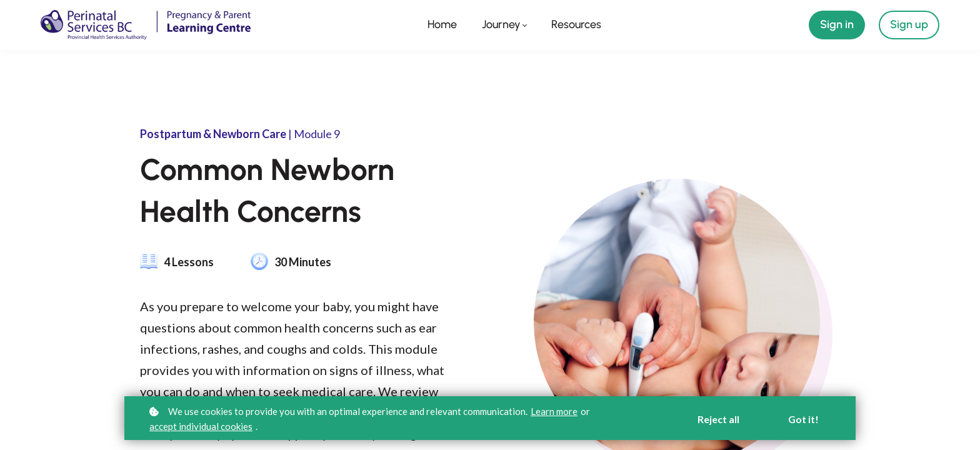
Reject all (718, 419)
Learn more (554, 411)
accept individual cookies (201, 426)
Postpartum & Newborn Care (213, 134)
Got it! (803, 419)
